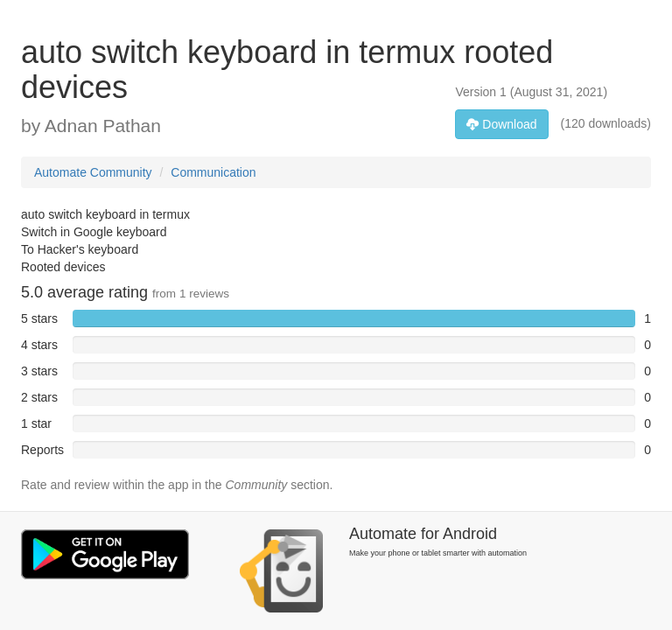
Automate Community (93, 172)
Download (501, 124)
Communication (213, 172)
